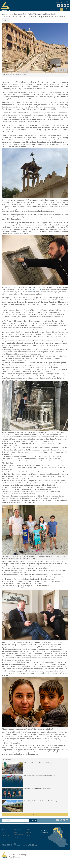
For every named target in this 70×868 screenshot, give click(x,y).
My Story (16, 834)
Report (4, 837)
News (4, 834)
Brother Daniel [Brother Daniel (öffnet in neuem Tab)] (35, 289)
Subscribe (34, 826)
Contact (27, 837)
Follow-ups (6, 841)
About (26, 841)
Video (26, 834)
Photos (15, 843)
